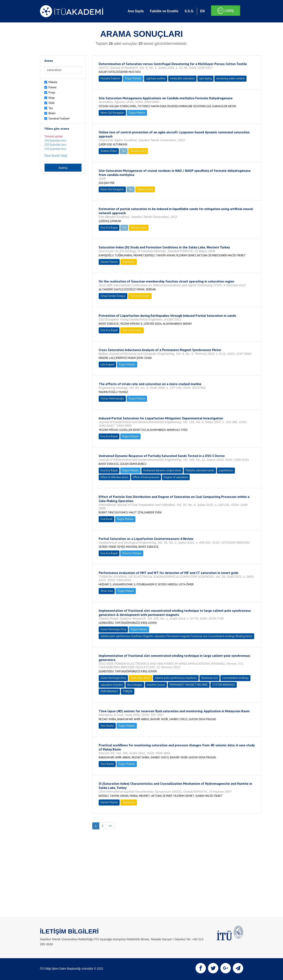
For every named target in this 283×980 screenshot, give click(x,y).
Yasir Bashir (107, 726)
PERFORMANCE (109, 691)
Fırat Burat (106, 519)
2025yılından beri (55, 145)
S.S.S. (189, 11)
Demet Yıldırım (109, 262)
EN (202, 11)
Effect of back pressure (146, 477)
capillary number (156, 78)
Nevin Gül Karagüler (112, 113)
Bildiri (52, 113)
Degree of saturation (176, 477)
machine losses (156, 685)
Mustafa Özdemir (110, 78)
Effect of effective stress (114, 477)
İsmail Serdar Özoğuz (113, 296)
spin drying (205, 78)
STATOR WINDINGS (224, 685)
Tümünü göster (54, 136)
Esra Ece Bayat (109, 228)
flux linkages (135, 685)
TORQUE (128, 691)
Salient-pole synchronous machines (176, 678)
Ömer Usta (107, 591)
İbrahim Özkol (109, 151)
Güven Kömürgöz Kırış (113, 629)
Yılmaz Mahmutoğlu (112, 399)
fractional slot (210, 678)
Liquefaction (226, 470)
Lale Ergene (107, 364)
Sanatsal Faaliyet (59, 118)
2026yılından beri (55, 140)
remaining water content (230, 78)
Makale (53, 82)
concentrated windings (235, 678)
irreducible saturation (182, 78)
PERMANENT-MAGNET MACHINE (189, 685)
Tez (51, 108)
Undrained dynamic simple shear (162, 470)
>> (110, 826)
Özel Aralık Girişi (56, 155)
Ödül (52, 103)
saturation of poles (112, 685)
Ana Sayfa (136, 11)
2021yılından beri (55, 149)
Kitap (52, 98)
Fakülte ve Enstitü (164, 11)
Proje (52, 92)
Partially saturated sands (200, 470)
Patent (52, 87)
